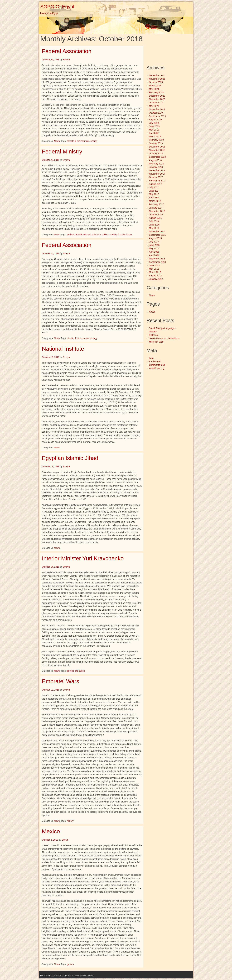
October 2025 (156, 82)
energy (94, 141)
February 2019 (156, 140)
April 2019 (154, 133)
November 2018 (157, 150)
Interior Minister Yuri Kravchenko (83, 558)
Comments (57, 975)
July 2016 (154, 221)
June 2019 (154, 126)
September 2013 (157, 262)
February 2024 (156, 92)
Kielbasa (153, 335)
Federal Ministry (62, 151)
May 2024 (154, 89)
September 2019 (157, 116)
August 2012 (155, 276)
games (70, 964)
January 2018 (156, 167)
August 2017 (155, 184)
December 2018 (157, 147)
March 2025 (155, 86)
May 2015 (154, 248)
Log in (152, 358)
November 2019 (157, 109)
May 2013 (154, 269)
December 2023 (157, 96)
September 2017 (157, 181)
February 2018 (156, 164)
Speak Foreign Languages (162, 328)
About (152, 312)
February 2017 (156, 204)
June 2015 (154, 245)
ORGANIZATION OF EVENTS (164, 338)
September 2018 (157, 157)
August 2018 (155, 160)
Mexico (51, 831)
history (70, 821)
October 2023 (156, 103)
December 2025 (157, 75)
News (57, 141)
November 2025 (157, 79)
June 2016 (154, 225)
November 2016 (157, 211)
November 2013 (157, 259)
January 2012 (156, 279)
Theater (153, 332)
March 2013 (155, 272)
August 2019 (155, 120)
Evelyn (66, 60)
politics (105, 235)
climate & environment (78, 141)
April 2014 (154, 255)
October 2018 (156, 153)
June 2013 (154, 265)
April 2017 (154, 198)
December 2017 (157, 170)
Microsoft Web (156, 342)
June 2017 (154, 191)
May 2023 (154, 106)
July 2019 (154, 123)
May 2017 (154, 194)
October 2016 (156, 215)
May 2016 (154, 228)
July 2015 (154, 242)
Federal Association (67, 51)
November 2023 (157, 99)
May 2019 (154, 130)
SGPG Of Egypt (57, 7)
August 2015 (155, 238)
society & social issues (121, 235)
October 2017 (156, 177)
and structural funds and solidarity (84, 235)
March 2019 (155, 136)
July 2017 (154, 187)
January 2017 (156, 208)
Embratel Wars (60, 681)
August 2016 (155, 218)
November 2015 (157, 231)
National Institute (63, 349)
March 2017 (155, 201)
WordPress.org (157, 368)
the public (80, 671)
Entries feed (155, 362)
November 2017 (157, 174)
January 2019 (156, 143)
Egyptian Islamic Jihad (70, 458)
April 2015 (154, 252)
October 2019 (156, 113)
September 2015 (157, 235)
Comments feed (157, 365)
